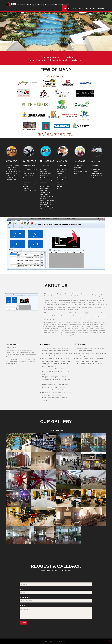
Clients (69, 8)
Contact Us (93, 8)
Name (21, 581)
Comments (23, 605)
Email (21, 589)
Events (62, 430)
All (49, 430)
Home (64, 8)
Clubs (57, 430)
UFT (67, 641)
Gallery (86, 8)
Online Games (100, 8)
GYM (52, 430)
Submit (23, 623)
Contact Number (25, 597)
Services (75, 8)
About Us (81, 8)
